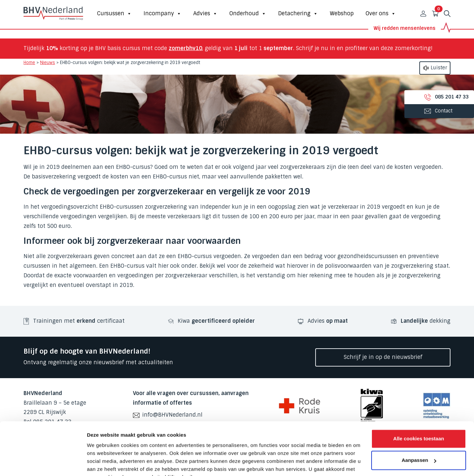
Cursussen (114, 14)
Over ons (381, 14)
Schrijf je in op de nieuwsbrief (383, 357)
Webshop (342, 13)
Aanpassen (419, 428)
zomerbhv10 (185, 48)
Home (29, 63)
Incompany (162, 14)
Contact (431, 111)
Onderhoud (248, 14)
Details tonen (103, 463)
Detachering (298, 14)
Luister (435, 68)
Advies (205, 14)
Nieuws (48, 63)
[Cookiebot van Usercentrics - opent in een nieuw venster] (43, 463)
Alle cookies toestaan (418, 406)
